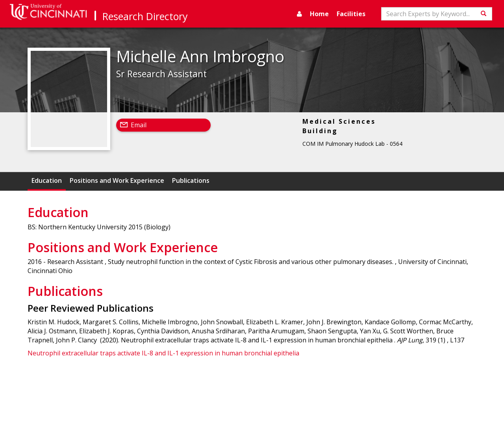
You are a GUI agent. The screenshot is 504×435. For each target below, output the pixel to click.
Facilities (351, 14)
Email (139, 125)
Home (319, 14)
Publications (191, 180)
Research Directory (145, 16)
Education (47, 180)
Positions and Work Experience (117, 180)
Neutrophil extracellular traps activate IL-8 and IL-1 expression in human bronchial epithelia (163, 353)
